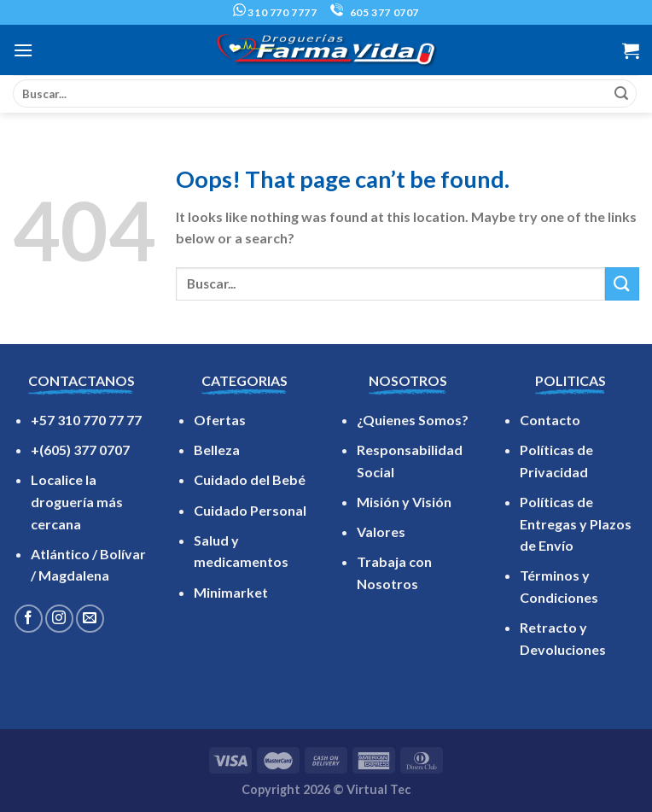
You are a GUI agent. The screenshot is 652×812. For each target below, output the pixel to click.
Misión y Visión (404, 502)
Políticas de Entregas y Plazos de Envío (576, 523)
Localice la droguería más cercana (77, 501)
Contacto (550, 420)
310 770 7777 (275, 12)
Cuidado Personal (250, 510)
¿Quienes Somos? (413, 420)
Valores (381, 532)
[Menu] (23, 50)
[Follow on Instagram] (59, 619)
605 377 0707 (375, 12)
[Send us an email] (90, 619)
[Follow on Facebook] (29, 619)
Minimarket (231, 592)
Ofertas (220, 420)
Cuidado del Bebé (250, 479)
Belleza (217, 450)
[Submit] (621, 94)
